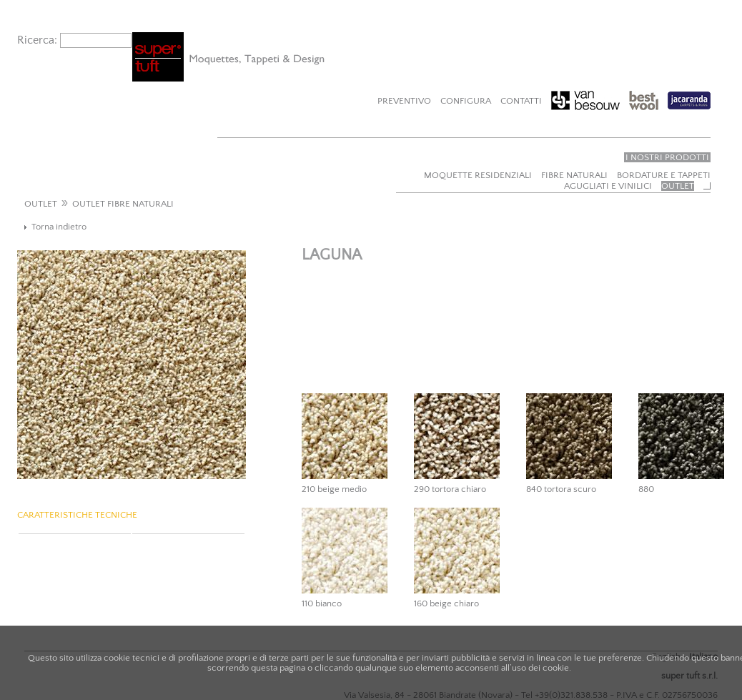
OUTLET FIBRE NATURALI (123, 204)
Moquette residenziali (478, 175)
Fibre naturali (574, 175)
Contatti (521, 101)
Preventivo (404, 101)
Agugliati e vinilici (608, 186)
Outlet (678, 186)
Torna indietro (59, 227)
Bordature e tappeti (664, 175)
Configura (466, 101)
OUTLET (41, 204)
